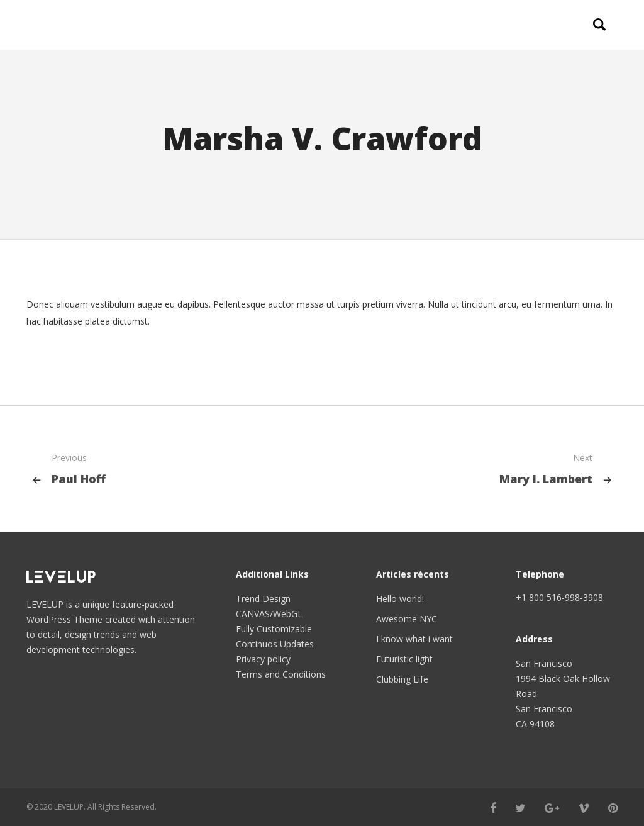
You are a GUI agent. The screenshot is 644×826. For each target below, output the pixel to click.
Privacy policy (263, 659)
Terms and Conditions (281, 674)
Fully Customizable (274, 629)
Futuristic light (404, 659)
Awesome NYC (407, 619)
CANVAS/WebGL (269, 614)
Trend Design (263, 599)
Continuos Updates (275, 644)
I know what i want (414, 639)
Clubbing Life (402, 679)
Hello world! (400, 599)
